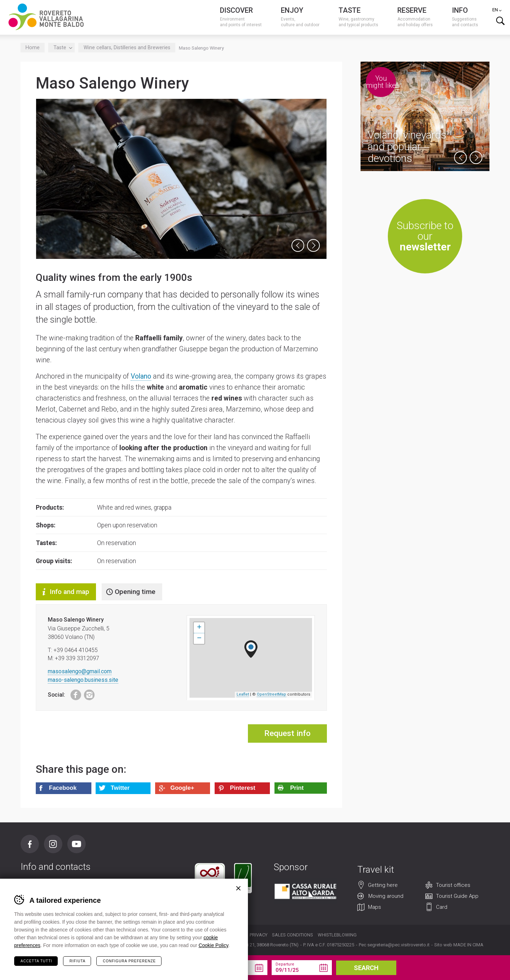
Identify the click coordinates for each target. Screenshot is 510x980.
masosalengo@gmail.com (80, 671)
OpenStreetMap (271, 694)
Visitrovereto (46, 17)
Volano (141, 376)
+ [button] (199, 628)
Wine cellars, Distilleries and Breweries (127, 48)
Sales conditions (293, 935)
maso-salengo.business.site (83, 680)
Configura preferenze (129, 961)
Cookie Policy (214, 945)
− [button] (199, 639)
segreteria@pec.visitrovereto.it (398, 945)
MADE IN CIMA (468, 945)
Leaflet (243, 694)
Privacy (259, 935)
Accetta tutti (36, 961)
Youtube (76, 844)
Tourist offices (453, 885)
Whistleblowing (337, 935)
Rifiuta (77, 961)
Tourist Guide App (457, 896)
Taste (62, 48)
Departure (285, 964)
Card (442, 907)
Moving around (386, 896)
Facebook (72, 693)
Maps (375, 907)
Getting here (383, 885)
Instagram (87, 693)
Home (33, 48)
